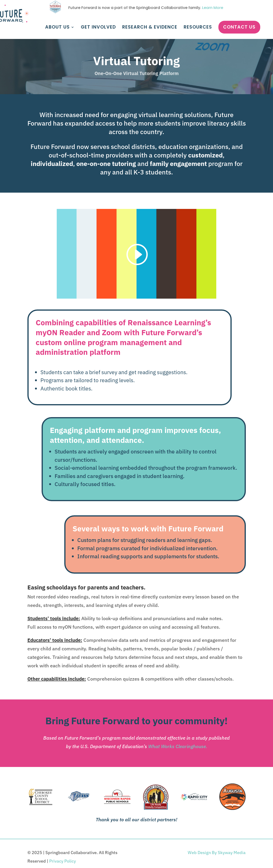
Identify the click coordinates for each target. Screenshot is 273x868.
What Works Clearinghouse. (178, 746)
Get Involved (98, 28)
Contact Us (239, 27)
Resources (198, 28)
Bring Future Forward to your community (135, 721)
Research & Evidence (150, 28)
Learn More (213, 8)
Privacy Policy (63, 861)
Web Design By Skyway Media (217, 853)
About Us (57, 28)
